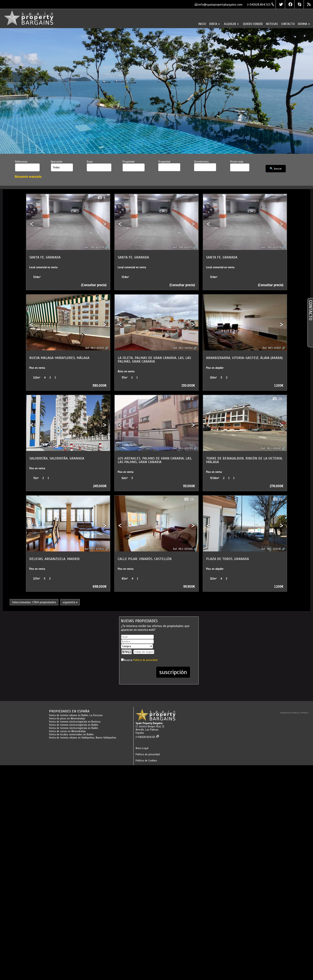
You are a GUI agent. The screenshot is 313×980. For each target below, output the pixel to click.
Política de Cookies (146, 761)
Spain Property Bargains (149, 723)
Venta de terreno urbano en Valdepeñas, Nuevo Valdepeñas (83, 738)
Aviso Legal (142, 748)
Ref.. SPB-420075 (183, 247)
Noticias (272, 24)
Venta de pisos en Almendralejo (67, 719)
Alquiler (231, 24)
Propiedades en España (69, 711)
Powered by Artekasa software (294, 713)
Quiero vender (253, 24)
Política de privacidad (145, 660)
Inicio (202, 24)
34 (100, 298)
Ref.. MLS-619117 (272, 348)
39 (92, 499)
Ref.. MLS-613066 (183, 549)
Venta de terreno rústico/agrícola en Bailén (74, 725)
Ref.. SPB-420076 (95, 247)
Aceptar (141, 660)
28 (277, 399)
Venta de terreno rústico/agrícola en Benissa (75, 722)
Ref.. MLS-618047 (271, 449)
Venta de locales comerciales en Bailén (71, 735)
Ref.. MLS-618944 (95, 449)
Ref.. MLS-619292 (183, 348)
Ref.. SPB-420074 (271, 247)
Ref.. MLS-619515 (95, 348)
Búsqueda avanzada (28, 177)
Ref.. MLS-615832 (95, 549)
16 (189, 298)
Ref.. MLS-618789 (183, 449)
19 (277, 499)
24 (189, 499)
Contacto (288, 24)
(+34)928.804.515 (147, 737)
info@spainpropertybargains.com (220, 4)
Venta (214, 24)
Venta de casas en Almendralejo (67, 731)
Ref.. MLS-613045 (271, 549)
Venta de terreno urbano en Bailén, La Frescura (76, 715)
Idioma (304, 24)
